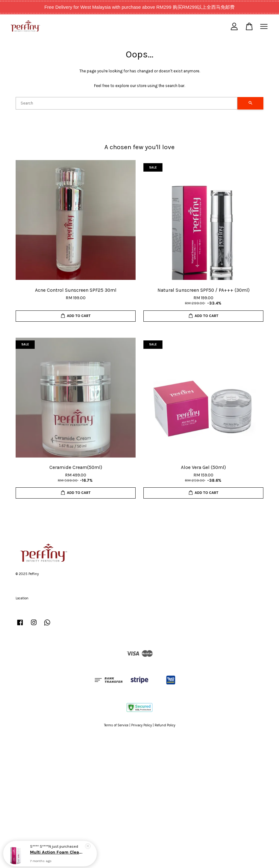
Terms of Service (116, 725)
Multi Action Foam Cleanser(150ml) (57, 851)
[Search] (127, 103)
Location (22, 598)
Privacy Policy (142, 725)
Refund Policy (165, 725)
